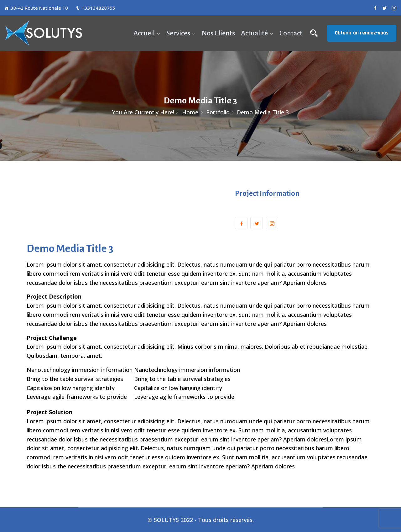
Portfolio (218, 112)
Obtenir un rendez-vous (362, 33)
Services (178, 33)
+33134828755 (96, 8)
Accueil (144, 33)
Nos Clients (218, 33)
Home (190, 112)
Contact (291, 33)
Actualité (254, 33)
